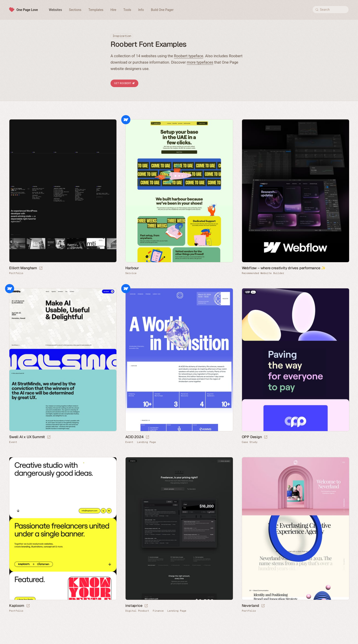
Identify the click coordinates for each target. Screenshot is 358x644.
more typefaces (200, 62)
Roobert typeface (189, 56)
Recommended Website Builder (263, 273)
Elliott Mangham (23, 268)
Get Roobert (124, 83)
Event (13, 442)
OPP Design (252, 437)
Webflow (126, 120)
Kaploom (17, 606)
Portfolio (16, 273)
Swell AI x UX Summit (27, 437)
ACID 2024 (134, 437)
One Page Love (27, 10)
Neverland (250, 606)
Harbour (132, 268)
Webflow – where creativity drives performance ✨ (284, 268)
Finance (158, 611)
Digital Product (137, 611)
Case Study (250, 442)
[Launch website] (41, 268)
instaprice (134, 606)
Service (131, 273)
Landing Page (146, 442)
